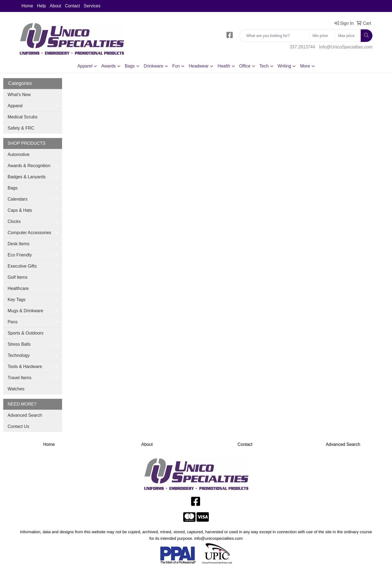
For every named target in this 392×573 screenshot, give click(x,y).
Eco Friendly (20, 255)
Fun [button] (176, 66)
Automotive (19, 154)
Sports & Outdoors (26, 333)
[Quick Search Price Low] (322, 36)
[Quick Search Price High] (348, 36)
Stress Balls (19, 344)
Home (27, 6)
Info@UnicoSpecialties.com (346, 47)
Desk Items (19, 244)
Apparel (15, 106)
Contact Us (18, 426)
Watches (16, 389)
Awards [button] (108, 66)
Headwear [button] (199, 66)
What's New (19, 95)
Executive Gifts (22, 266)
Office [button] (245, 66)
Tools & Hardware (25, 367)
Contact (72, 6)
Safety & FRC (21, 128)
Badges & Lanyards (27, 177)
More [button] (305, 66)
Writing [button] (284, 66)
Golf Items (18, 277)
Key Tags (17, 300)
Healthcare (18, 288)
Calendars (18, 199)
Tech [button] (264, 66)
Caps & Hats (20, 210)
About (56, 6)
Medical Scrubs (22, 117)
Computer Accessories (29, 233)
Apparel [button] (85, 66)
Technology (19, 355)
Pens (13, 322)
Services (92, 6)
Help (42, 6)
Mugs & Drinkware (25, 311)
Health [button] (224, 66)
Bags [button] (130, 66)
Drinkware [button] (154, 66)
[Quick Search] (275, 36)
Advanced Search (25, 415)
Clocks (14, 221)
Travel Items (19, 378)
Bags (13, 188)
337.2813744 (302, 47)
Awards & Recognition (29, 166)
